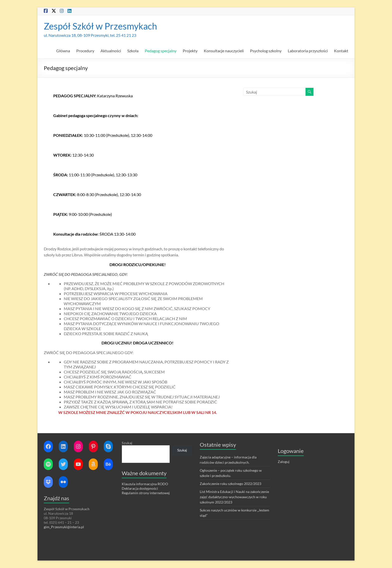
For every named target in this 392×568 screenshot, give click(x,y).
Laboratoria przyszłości (308, 51)
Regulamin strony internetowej (146, 493)
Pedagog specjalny (161, 51)
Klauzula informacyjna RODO (145, 484)
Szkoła (133, 51)
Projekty (190, 51)
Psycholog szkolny (266, 51)
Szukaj (127, 443)
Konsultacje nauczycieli (224, 51)
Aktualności (111, 51)
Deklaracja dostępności (140, 488)
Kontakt (341, 51)
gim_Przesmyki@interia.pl (64, 527)
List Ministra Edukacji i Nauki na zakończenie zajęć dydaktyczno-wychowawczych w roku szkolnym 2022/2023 (234, 497)
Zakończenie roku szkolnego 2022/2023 (230, 484)
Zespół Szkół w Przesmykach (100, 26)
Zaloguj (284, 462)
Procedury (85, 51)
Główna (63, 51)
